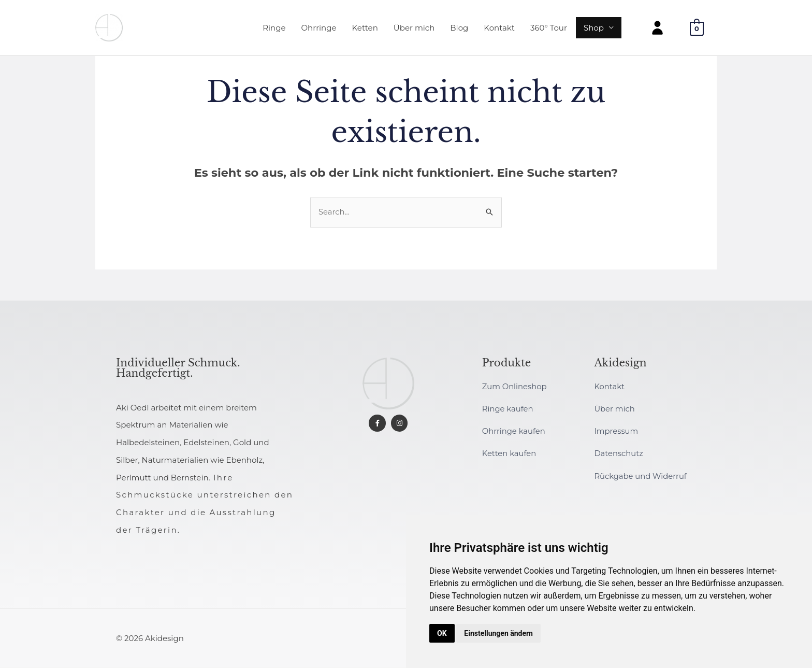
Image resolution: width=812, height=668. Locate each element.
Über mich (414, 28)
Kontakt (499, 28)
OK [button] (442, 633)
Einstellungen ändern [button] (498, 633)
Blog (459, 28)
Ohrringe (319, 28)
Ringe (274, 28)
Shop (594, 28)
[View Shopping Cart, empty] (697, 29)
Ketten (365, 28)
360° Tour (549, 28)
